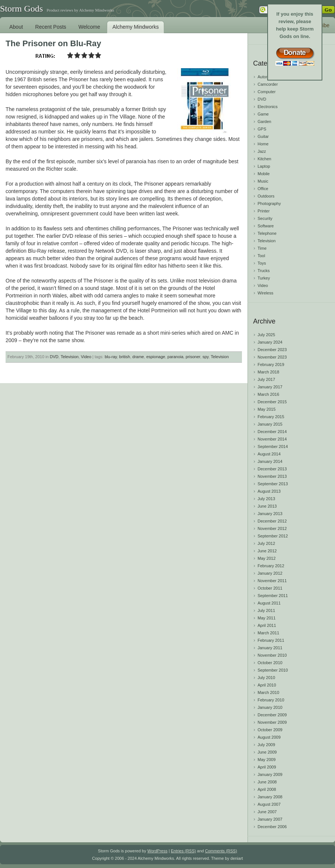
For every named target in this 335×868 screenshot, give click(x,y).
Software (266, 226)
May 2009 (267, 760)
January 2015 (270, 424)
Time (262, 248)
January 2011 (270, 648)
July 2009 (266, 745)
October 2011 (270, 588)
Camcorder (268, 84)
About (16, 27)
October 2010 (270, 663)
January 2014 (270, 461)
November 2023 (272, 357)
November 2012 (272, 528)
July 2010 (266, 678)
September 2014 (273, 446)
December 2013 (272, 469)
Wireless (265, 293)
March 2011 (268, 633)
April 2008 (267, 789)
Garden (264, 121)
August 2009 (269, 737)
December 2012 (272, 521)
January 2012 (270, 573)
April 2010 (267, 685)
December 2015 (272, 402)
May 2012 (267, 558)
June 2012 (267, 551)
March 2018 (268, 372)
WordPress (157, 851)
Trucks (264, 271)
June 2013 (267, 506)
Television (70, 357)
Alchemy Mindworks (135, 27)
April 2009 (267, 767)
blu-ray (111, 357)
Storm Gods (21, 9)
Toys (262, 263)
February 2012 (271, 566)
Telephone (267, 233)
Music (263, 181)
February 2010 (271, 700)
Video (86, 357)
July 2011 (266, 610)
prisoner (193, 357)
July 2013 (266, 499)
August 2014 (269, 454)
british (125, 357)
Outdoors (266, 196)
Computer (267, 92)
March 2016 (268, 394)
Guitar (263, 136)
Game (263, 114)
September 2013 (273, 484)
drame (138, 357)
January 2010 (270, 707)
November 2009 (272, 722)
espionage (156, 357)
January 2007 (270, 819)
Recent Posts (51, 27)
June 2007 (267, 812)
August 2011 (269, 603)
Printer (264, 211)
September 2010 (273, 670)
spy (205, 357)
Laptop (264, 166)
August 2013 (269, 491)
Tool (261, 256)
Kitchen (264, 159)
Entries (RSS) (183, 851)
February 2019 (271, 364)
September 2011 (273, 596)
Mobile (264, 174)
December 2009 (272, 715)
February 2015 (271, 417)
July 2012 (266, 543)
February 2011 (271, 640)
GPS (262, 129)
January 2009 (270, 774)
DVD (54, 357)
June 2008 (267, 782)
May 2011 (267, 618)
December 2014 (272, 432)
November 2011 (272, 581)
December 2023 (272, 350)
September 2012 (273, 536)
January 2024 (270, 342)
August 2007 (269, 804)
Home (263, 144)
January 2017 (270, 387)
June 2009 (267, 752)
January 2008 (270, 797)
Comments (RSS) (221, 851)
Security (265, 218)
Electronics (268, 107)
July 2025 (266, 335)
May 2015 (267, 409)
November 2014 (272, 439)
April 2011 (267, 625)
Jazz (262, 151)
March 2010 (268, 692)
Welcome (89, 27)
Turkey (264, 278)
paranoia (176, 357)
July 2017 (266, 379)
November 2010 (272, 655)
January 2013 (270, 514)
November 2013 (272, 476)
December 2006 (272, 827)
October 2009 (270, 730)
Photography (269, 203)
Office (263, 189)
